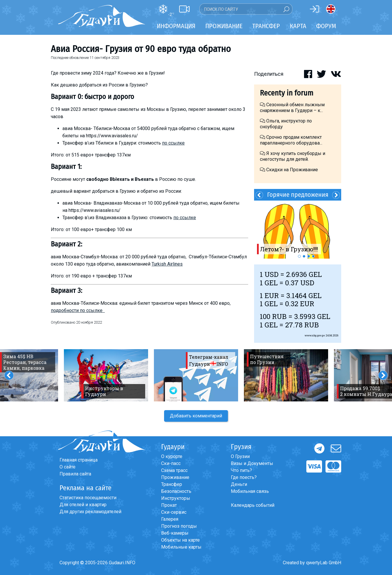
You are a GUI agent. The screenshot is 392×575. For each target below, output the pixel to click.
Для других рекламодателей (90, 512)
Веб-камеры (175, 533)
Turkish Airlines (167, 264)
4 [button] (313, 256)
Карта (298, 26)
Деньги (239, 484)
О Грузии (240, 456)
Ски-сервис (174, 512)
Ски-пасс (171, 463)
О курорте (172, 456)
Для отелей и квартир (83, 505)
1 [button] (299, 256)
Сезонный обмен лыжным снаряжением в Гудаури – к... (292, 108)
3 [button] (309, 256)
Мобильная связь (250, 491)
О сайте (68, 467)
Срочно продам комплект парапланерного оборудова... (291, 140)
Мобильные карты (181, 547)
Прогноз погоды (179, 526)
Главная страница (79, 460)
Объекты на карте (180, 540)
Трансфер (172, 484)
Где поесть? (244, 477)
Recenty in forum (287, 93)
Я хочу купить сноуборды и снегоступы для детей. (293, 156)
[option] (298, 230)
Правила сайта (75, 474)
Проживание (175, 477)
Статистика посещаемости (88, 498)
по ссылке (173, 143)
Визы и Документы (252, 463)
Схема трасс (174, 470)
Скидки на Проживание (289, 170)
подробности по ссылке (78, 310)
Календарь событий (253, 505)
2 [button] (304, 256)
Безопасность (176, 491)
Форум (326, 26)
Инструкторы (176, 498)
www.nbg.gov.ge (315, 335)
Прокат (169, 505)
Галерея (170, 519)
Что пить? (241, 470)
